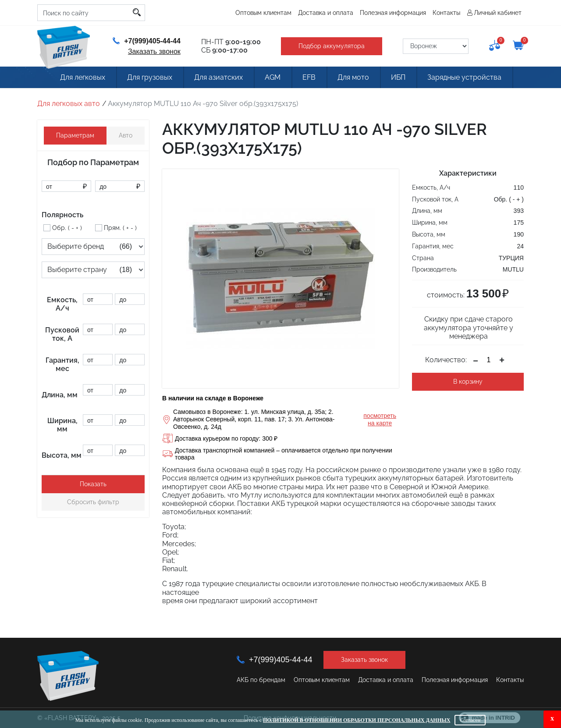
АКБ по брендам (261, 680)
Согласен (470, 720)
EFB (309, 77)
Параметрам (75, 135)
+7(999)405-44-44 (147, 41)
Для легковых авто (69, 104)
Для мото (353, 77)
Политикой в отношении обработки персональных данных (357, 720)
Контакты (446, 13)
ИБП (398, 77)
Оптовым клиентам (263, 13)
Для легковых (83, 77)
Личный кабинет (498, 13)
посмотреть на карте (380, 419)
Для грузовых (150, 77)
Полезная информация (393, 13)
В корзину (468, 382)
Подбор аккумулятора (332, 46)
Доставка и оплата (326, 13)
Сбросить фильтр (93, 502)
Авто (126, 135)
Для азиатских (218, 77)
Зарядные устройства (464, 77)
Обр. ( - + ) (67, 228)
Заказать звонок (154, 51)
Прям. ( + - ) (120, 228)
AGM (273, 77)
